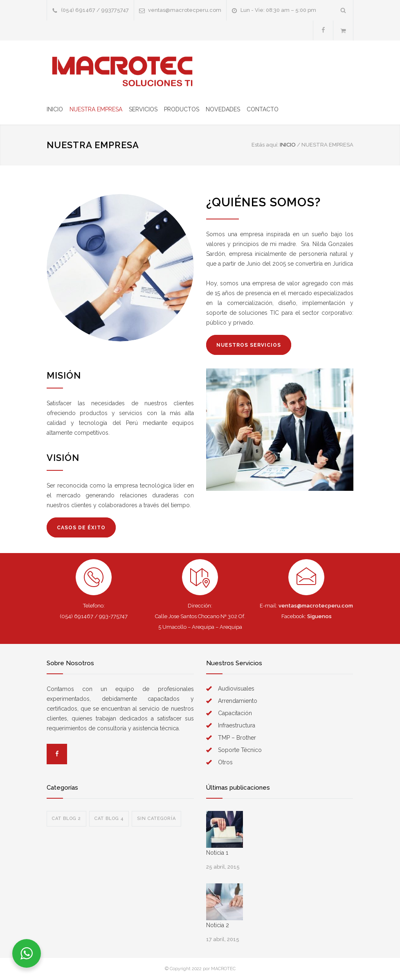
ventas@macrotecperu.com (185, 10)
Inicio (288, 145)
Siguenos (319, 616)
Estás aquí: (265, 145)
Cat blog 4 (109, 819)
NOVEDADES (223, 109)
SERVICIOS (143, 109)
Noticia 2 (218, 925)
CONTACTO (263, 109)
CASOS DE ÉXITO (81, 528)
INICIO (55, 109)
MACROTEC (223, 969)
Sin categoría (156, 819)
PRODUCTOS (182, 109)
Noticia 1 (217, 853)
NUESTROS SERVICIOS (249, 345)
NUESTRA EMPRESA (96, 109)
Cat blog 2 (66, 819)
